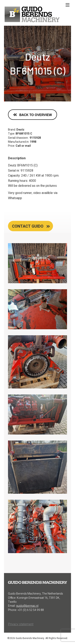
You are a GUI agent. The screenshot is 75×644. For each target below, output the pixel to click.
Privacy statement (21, 624)
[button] (32, 115)
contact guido (28, 226)
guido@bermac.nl (27, 606)
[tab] (30, 226)
